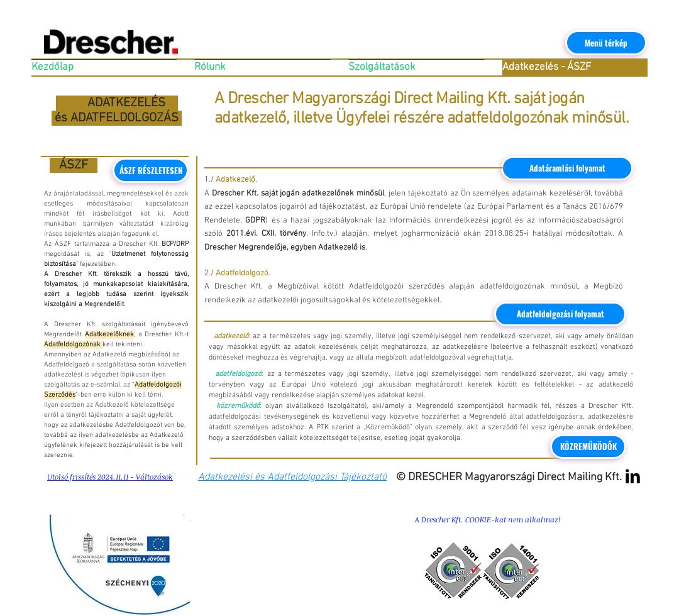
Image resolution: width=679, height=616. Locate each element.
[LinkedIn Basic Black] (633, 476)
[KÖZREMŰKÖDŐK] (588, 447)
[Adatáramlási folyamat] (567, 168)
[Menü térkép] (606, 43)
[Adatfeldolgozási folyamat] (560, 314)
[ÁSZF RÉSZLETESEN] (151, 170)
